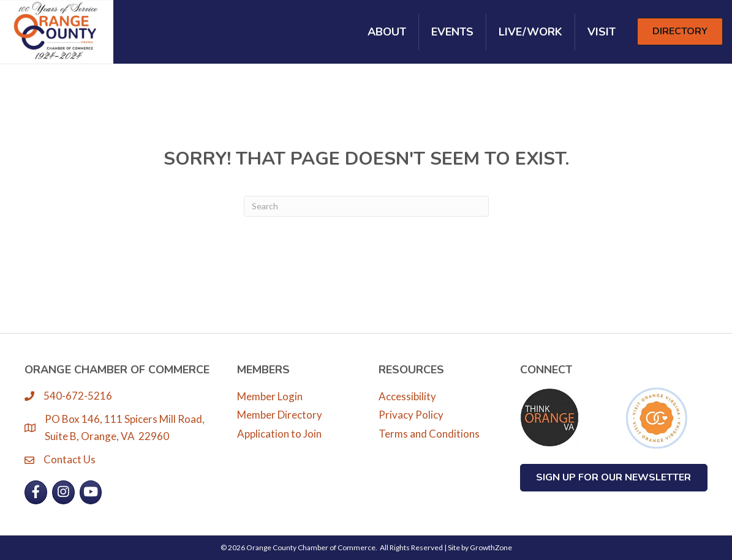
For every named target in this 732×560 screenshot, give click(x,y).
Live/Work (530, 32)
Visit (602, 32)
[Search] (366, 206)
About (387, 32)
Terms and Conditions (429, 434)
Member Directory (280, 415)
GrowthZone (491, 547)
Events (452, 32)
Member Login (270, 396)
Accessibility (407, 396)
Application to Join (279, 434)
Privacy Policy (411, 415)
